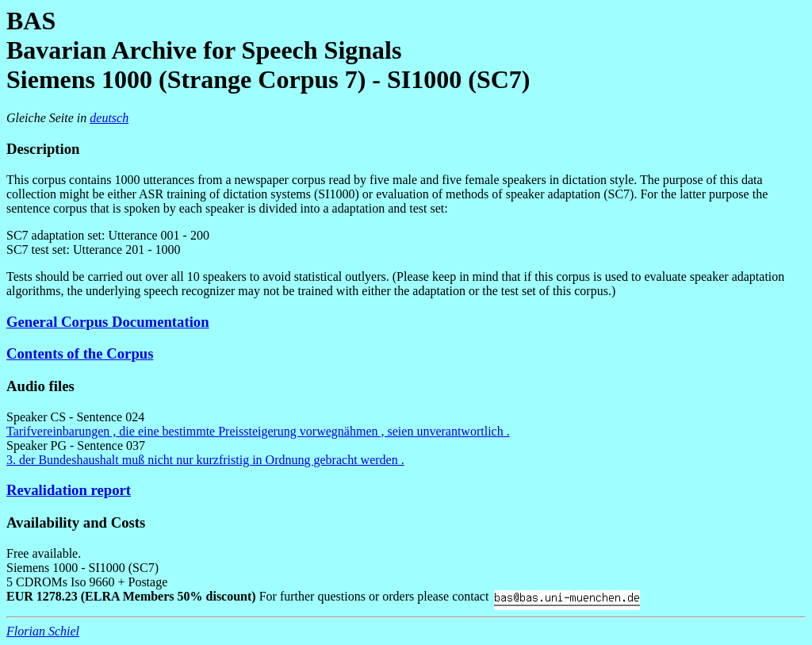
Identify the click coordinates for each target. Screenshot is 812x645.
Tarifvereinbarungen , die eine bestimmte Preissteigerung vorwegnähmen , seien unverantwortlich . (258, 431)
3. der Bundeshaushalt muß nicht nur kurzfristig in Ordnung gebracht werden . (205, 460)
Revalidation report (69, 490)
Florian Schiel (43, 631)
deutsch (109, 118)
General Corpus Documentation (108, 322)
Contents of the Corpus (80, 353)
